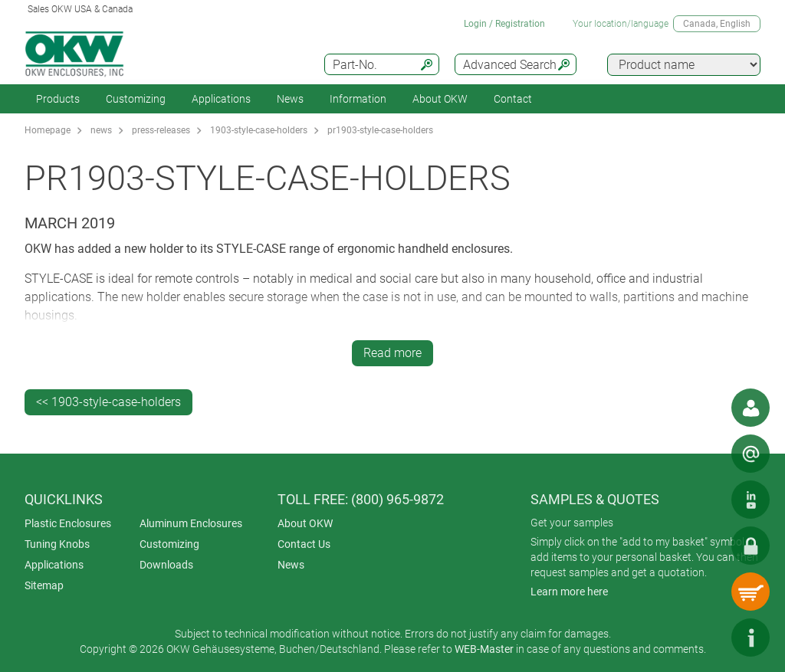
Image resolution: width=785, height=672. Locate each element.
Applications (221, 99)
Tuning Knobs (57, 544)
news (101, 130)
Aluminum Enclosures (191, 523)
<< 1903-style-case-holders (108, 402)
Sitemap (44, 585)
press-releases (161, 130)
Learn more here (569, 592)
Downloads (166, 565)
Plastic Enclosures (68, 523)
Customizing (136, 99)
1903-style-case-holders (259, 130)
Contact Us (304, 544)
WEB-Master (484, 649)
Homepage (48, 130)
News (290, 99)
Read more (392, 353)
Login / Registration (504, 24)
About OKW (305, 523)
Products (58, 99)
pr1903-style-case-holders (380, 130)
